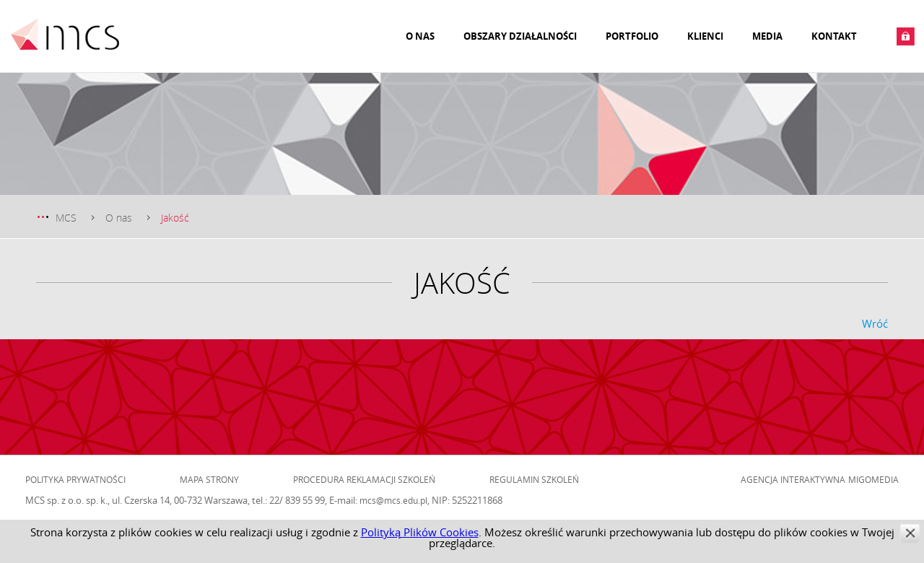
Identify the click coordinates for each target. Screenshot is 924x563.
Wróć (875, 323)
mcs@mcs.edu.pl (393, 500)
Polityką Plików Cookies (420, 532)
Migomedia (873, 479)
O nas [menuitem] (420, 36)
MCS (66, 218)
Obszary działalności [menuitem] (520, 36)
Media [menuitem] (767, 36)
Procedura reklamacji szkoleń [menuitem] (364, 479)
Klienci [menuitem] (705, 36)
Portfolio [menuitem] (632, 36)
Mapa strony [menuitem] (209, 479)
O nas (119, 218)
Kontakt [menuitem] (834, 36)
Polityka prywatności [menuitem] (75, 479)
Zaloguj (906, 36)
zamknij (910, 533)
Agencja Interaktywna (793, 479)
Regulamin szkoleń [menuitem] (534, 479)
